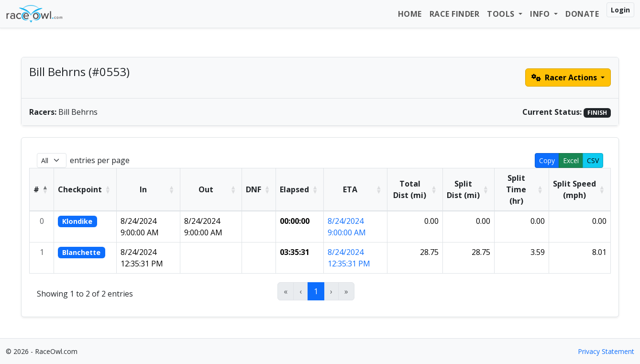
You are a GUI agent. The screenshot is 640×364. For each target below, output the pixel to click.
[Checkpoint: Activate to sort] (85, 189)
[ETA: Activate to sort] (356, 189)
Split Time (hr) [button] (516, 189)
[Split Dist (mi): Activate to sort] (468, 189)
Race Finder (455, 14)
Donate (582, 14)
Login (620, 10)
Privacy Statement (606, 351)
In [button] (143, 189)
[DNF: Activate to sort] (259, 189)
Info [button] (541, 14)
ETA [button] (350, 189)
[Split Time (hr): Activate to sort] (522, 189)
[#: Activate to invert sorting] (42, 189)
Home (410, 14)
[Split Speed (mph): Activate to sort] (579, 189)
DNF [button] (254, 189)
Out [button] (206, 189)
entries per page (100, 160)
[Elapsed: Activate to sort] (300, 189)
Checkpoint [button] (80, 189)
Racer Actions (565, 77)
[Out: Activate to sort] (211, 189)
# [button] (36, 189)
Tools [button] (502, 14)
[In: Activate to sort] (149, 189)
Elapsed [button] (294, 189)
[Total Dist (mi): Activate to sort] (415, 189)
